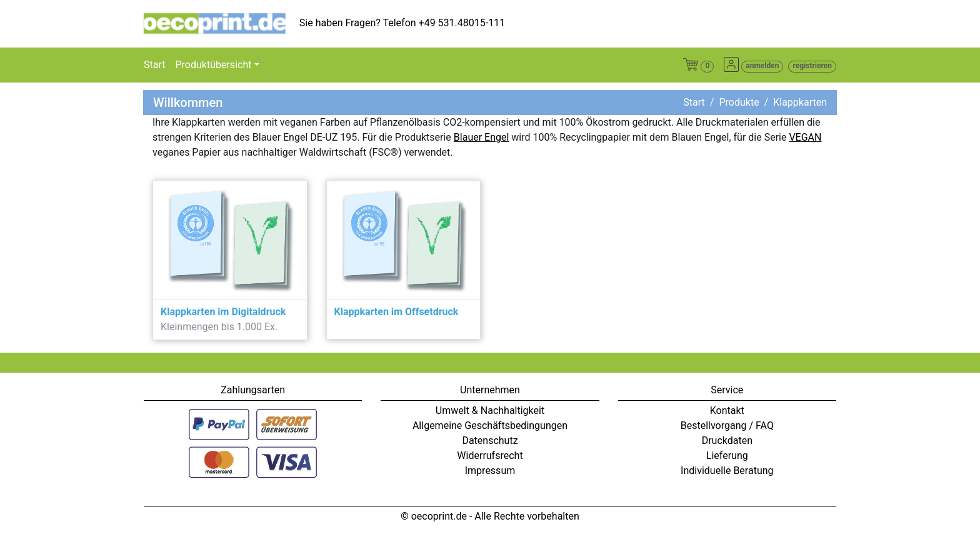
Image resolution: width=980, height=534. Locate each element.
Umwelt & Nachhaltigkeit (490, 411)
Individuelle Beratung (727, 471)
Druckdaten (727, 441)
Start (154, 65)
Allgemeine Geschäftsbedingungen (490, 426)
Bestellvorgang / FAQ (727, 426)
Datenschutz (490, 441)
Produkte (739, 102)
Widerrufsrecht (490, 456)
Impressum (490, 471)
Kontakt (727, 411)
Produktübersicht (213, 65)
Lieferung (727, 456)
